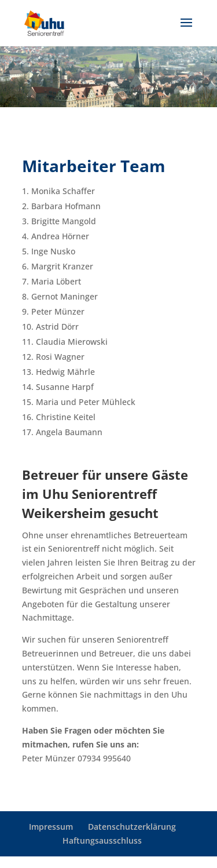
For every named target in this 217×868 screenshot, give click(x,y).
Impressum (51, 827)
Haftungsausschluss (102, 840)
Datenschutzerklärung (132, 827)
